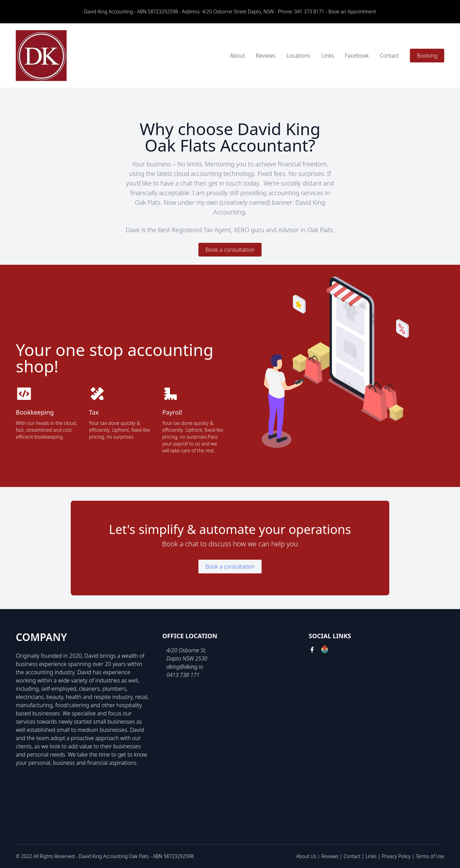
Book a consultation (230, 250)
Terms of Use (430, 856)
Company (41, 637)
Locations (298, 56)
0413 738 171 (183, 675)
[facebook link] (312, 650)
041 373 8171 (309, 11)
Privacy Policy (396, 856)
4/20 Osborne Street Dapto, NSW (238, 11)
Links (328, 56)
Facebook (357, 56)
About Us (306, 856)
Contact (389, 56)
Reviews (266, 56)
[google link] (325, 650)
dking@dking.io (185, 667)
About (238, 56)
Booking (427, 56)
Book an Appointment (352, 11)
